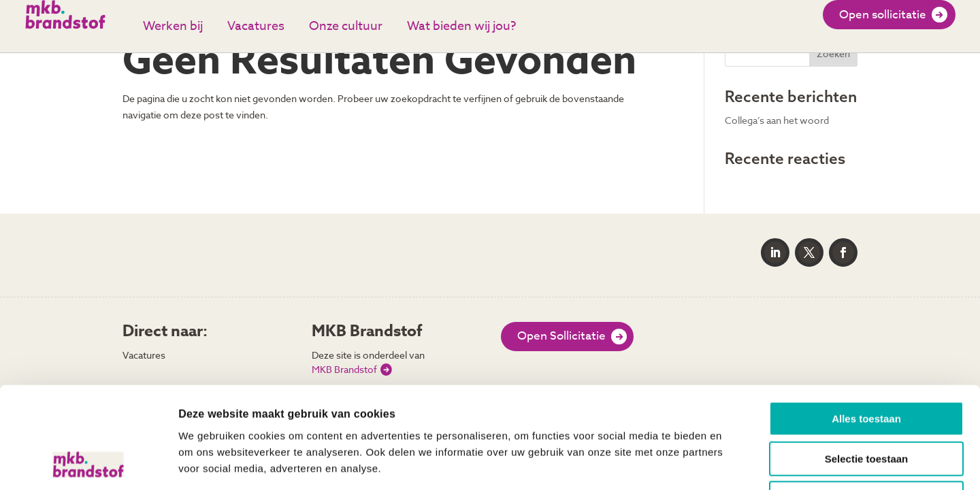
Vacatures (256, 26)
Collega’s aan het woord (777, 120)
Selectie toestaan (867, 364)
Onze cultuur (346, 26)
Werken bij (173, 26)
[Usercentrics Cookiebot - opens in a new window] (88, 463)
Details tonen (735, 463)
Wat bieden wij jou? (461, 26)
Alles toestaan (866, 324)
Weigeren (866, 403)
